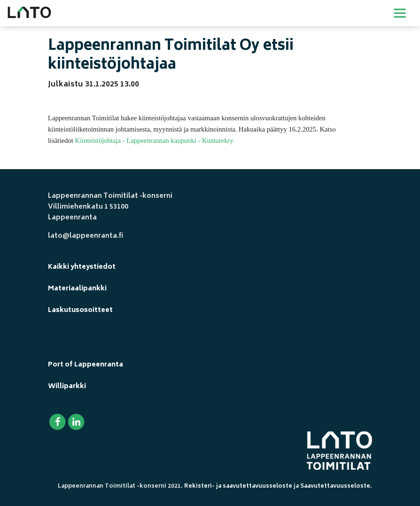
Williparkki (67, 386)
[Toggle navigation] (400, 13)
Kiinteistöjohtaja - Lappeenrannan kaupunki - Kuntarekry (154, 140)
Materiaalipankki (77, 289)
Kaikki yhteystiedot (82, 267)
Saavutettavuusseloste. (336, 487)
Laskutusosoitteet (80, 310)
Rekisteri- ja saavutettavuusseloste (238, 487)
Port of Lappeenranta (86, 365)
